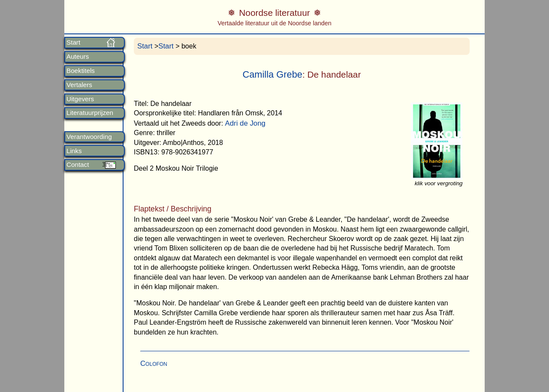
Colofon (154, 363)
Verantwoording (89, 137)
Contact (78, 165)
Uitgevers (80, 99)
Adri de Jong (245, 123)
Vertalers (79, 85)
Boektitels (81, 71)
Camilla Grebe (272, 74)
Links (74, 151)
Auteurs (78, 57)
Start (73, 42)
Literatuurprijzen (90, 113)
